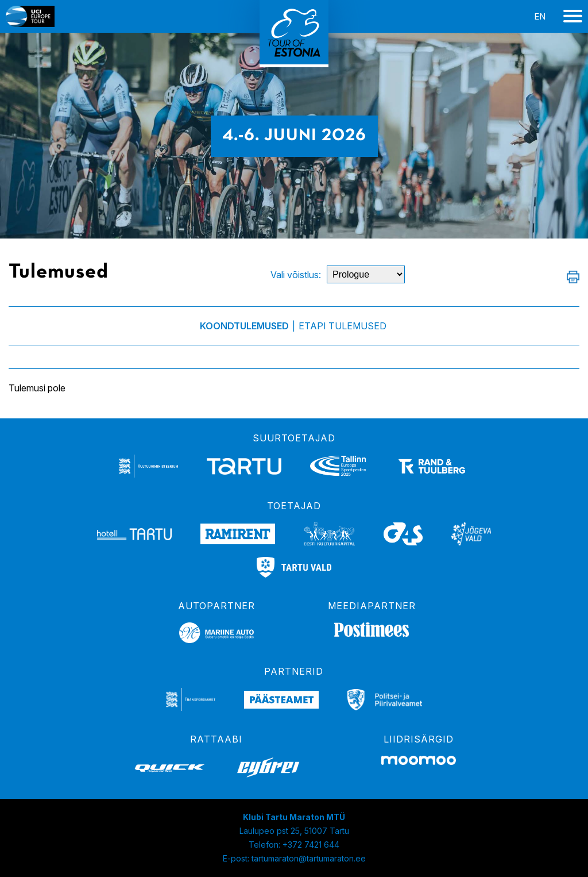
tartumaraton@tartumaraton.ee (309, 858)
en (540, 16)
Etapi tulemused (343, 326)
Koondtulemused (244, 326)
